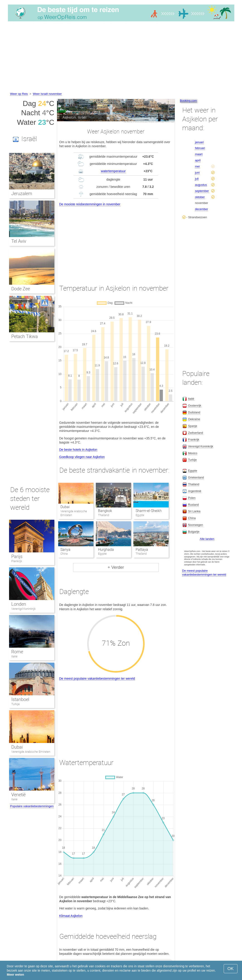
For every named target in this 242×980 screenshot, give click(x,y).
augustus (201, 185)
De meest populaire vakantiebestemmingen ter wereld (97, 679)
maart (199, 154)
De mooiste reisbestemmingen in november (90, 204)
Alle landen (207, 539)
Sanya (65, 550)
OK (231, 969)
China (192, 518)
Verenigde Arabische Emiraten (31, 752)
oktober (200, 197)
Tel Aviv (19, 241)
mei (197, 166)
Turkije (16, 704)
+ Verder (116, 567)
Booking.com (188, 101)
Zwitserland (195, 433)
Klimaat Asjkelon (71, 916)
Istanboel (20, 699)
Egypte (192, 471)
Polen (192, 498)
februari (200, 148)
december (201, 209)
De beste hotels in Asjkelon (78, 450)
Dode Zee (21, 289)
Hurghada (106, 550)
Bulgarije (194, 532)
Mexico (193, 453)
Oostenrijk (195, 405)
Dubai (65, 507)
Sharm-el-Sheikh (149, 511)
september (202, 191)
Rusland (193, 505)
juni (197, 173)
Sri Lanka (194, 511)
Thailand (194, 484)
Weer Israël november (47, 94)
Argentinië (195, 491)
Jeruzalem (22, 194)
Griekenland (196, 477)
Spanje (192, 426)
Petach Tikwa (25, 336)
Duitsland (194, 412)
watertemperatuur (113, 171)
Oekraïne (194, 419)
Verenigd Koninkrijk (24, 609)
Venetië (18, 795)
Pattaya (142, 550)
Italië (14, 656)
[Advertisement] (121, 57)
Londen (19, 604)
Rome (17, 652)
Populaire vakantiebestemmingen (32, 806)
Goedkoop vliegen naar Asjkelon (82, 457)
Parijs (17, 556)
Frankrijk (17, 561)
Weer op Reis (19, 94)
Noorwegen (195, 525)
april (198, 160)
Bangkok (105, 511)
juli (197, 179)
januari (199, 142)
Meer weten (15, 975)
